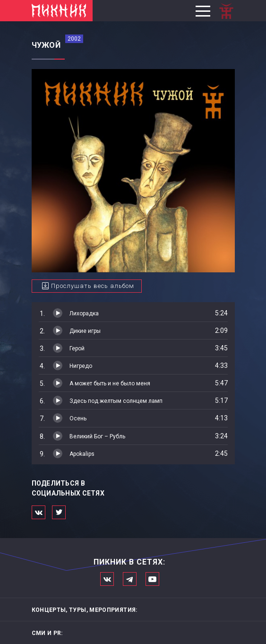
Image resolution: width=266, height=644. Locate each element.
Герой (77, 348)
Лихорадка (84, 313)
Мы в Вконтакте (107, 579)
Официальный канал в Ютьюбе (152, 579)
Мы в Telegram (130, 579)
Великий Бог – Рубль (97, 436)
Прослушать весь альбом (93, 286)
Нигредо (81, 366)
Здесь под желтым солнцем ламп (116, 401)
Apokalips (82, 454)
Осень (78, 418)
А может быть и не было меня (110, 383)
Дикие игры (85, 331)
